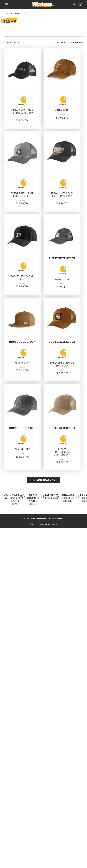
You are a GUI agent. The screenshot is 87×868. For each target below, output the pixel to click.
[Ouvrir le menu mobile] (7, 5)
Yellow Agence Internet (48, 524)
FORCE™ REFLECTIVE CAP (22, 278)
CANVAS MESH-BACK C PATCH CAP (62, 365)
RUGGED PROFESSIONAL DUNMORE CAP (62, 452)
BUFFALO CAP (62, 280)
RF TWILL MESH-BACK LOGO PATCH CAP (22, 195)
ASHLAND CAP (22, 363)
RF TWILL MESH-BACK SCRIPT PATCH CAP (62, 195)
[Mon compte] (76, 5)
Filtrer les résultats (43, 480)
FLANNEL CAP (22, 449)
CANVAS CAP (62, 110)
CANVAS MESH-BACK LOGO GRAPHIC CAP (22, 112)
